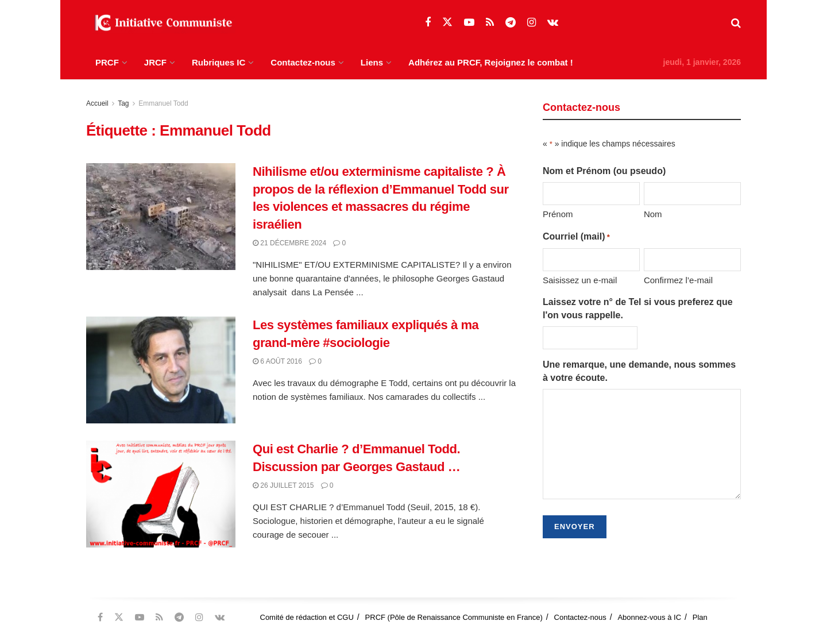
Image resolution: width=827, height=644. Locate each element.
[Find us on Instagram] (532, 23)
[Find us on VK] (553, 23)
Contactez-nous (303, 62)
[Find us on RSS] (490, 23)
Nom (653, 214)
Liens (372, 62)
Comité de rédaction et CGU (307, 617)
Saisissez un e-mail (580, 280)
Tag (123, 103)
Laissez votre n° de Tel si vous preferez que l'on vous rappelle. (638, 308)
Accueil (97, 103)
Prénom (558, 214)
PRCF (107, 62)
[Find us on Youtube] (469, 23)
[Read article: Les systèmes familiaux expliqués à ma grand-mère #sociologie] (161, 370)
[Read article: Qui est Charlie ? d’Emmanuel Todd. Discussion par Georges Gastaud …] (161, 494)
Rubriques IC (219, 62)
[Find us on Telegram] (511, 23)
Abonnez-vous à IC (649, 617)
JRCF (155, 62)
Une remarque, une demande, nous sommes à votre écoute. (639, 371)
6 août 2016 (277, 361)
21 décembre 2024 (289, 243)
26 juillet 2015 (283, 485)
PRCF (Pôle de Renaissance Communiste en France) (454, 617)
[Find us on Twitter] (447, 22)
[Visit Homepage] (161, 23)
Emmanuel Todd (163, 103)
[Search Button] (736, 23)
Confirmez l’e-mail (678, 280)
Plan (700, 617)
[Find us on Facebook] (428, 23)
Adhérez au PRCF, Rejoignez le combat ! (491, 62)
